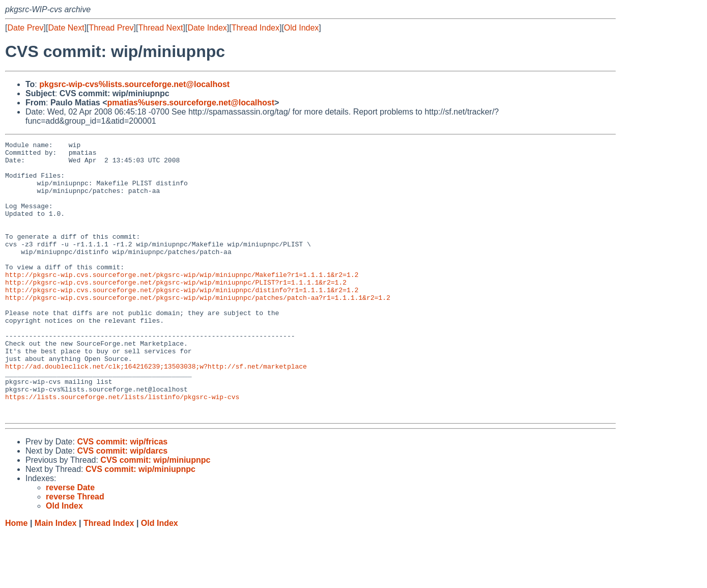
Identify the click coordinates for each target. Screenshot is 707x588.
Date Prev (25, 28)
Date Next (66, 28)
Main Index (56, 578)
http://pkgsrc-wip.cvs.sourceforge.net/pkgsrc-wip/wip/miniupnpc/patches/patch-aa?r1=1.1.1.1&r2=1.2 (198, 329)
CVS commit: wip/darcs (122, 506)
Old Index (301, 28)
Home (16, 578)
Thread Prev (111, 28)
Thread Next (160, 28)
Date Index (207, 28)
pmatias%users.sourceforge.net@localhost (191, 103)
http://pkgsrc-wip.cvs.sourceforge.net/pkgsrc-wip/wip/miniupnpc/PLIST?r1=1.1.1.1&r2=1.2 (176, 311)
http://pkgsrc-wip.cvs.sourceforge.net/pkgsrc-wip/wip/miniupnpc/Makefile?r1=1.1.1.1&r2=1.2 (182, 302)
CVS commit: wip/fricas (122, 497)
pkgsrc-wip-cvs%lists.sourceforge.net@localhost (134, 84)
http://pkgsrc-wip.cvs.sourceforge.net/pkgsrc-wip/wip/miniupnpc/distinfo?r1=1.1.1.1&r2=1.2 (182, 320)
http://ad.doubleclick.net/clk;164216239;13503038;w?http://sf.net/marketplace (156, 412)
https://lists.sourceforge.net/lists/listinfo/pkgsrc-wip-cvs (122, 449)
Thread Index (256, 28)
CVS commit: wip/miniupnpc (155, 515)
